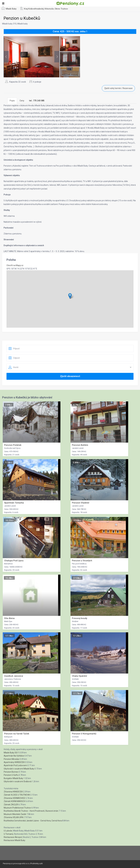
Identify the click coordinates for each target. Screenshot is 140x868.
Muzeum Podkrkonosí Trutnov (17, 808)
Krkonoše (49, 9)
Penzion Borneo (11, 772)
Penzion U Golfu (11, 775)
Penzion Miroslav (12, 759)
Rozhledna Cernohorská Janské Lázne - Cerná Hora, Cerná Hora (33, 821)
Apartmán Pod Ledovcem (15, 765)
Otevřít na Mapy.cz (15, 265)
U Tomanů (8, 834)
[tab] (37, 101)
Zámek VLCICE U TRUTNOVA (17, 795)
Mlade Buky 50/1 (11, 753)
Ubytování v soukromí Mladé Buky (19, 769)
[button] (70, 296)
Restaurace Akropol (13, 837)
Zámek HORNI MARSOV (15, 801)
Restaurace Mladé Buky (14, 840)
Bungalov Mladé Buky (13, 778)
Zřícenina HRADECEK (13, 792)
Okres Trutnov (61, 9)
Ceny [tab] (22, 101)
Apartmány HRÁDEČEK (14, 762)
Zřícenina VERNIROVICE (14, 798)
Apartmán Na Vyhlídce (14, 756)
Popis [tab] (12, 101)
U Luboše (8, 831)
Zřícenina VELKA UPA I (14, 817)
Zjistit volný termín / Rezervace (118, 88)
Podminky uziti (37, 863)
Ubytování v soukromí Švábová (18, 781)
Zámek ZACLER (11, 805)
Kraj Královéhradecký (34, 9)
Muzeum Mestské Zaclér (15, 814)
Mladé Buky (11, 9)
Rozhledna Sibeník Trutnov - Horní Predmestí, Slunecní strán (31, 811)
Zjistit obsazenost (70, 376)
